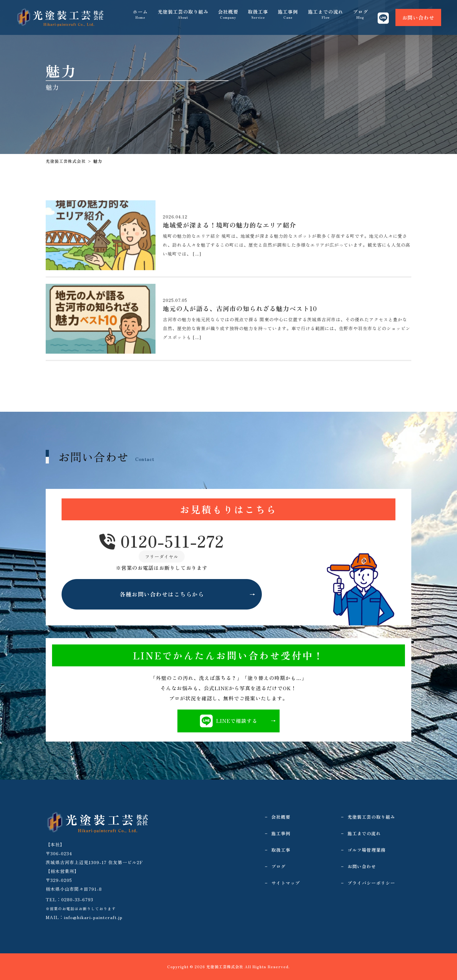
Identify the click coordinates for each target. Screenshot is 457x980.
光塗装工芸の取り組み (183, 16)
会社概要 (228, 16)
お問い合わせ (418, 16)
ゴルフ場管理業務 (367, 850)
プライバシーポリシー (371, 883)
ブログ (361, 16)
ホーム (141, 16)
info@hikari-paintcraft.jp (93, 917)
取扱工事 (258, 16)
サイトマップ (286, 883)
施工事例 (288, 16)
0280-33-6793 (77, 899)
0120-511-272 (162, 541)
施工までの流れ (326, 16)
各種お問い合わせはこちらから (162, 595)
